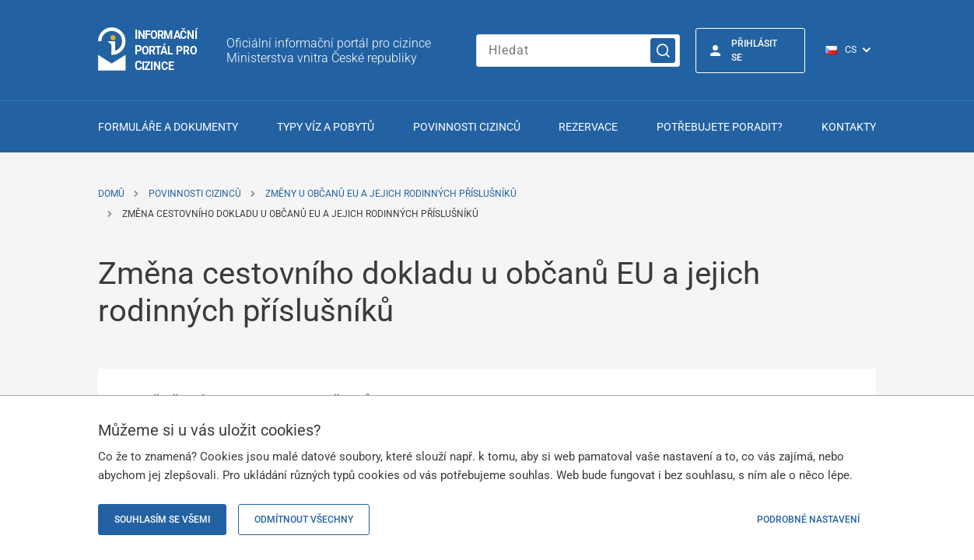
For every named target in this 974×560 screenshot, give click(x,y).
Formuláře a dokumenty (168, 127)
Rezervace (588, 127)
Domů (111, 194)
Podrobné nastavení (808, 520)
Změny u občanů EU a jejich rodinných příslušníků (391, 194)
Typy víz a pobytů (326, 127)
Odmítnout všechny (304, 520)
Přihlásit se (754, 51)
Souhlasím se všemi (162, 520)
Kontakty (849, 127)
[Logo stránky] (149, 50)
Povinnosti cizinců (467, 127)
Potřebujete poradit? (720, 127)
